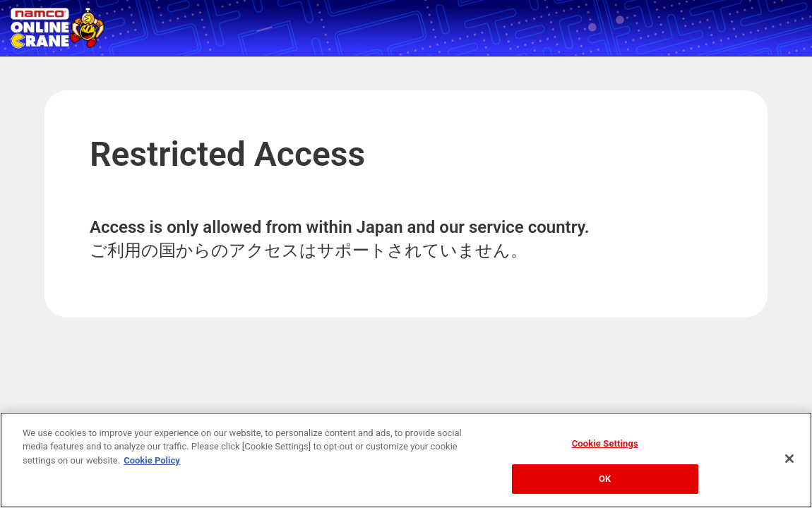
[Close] (789, 459)
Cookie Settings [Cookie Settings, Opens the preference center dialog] (605, 443)
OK (605, 479)
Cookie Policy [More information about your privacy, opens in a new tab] (152, 460)
